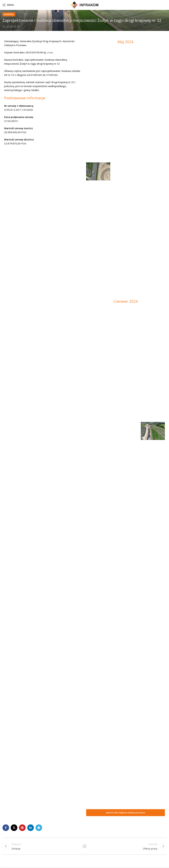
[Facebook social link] (6, 828)
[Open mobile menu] (8, 5)
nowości (9, 14)
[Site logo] (85, 5)
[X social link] (14, 828)
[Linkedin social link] (31, 828)
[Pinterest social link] (22, 828)
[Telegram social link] (39, 828)
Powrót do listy (84, 846)
